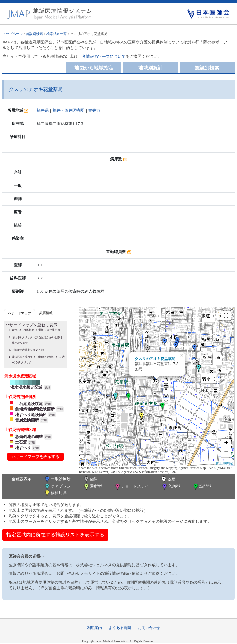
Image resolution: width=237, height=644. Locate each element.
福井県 (43, 110)
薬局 (168, 480)
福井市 (94, 110)
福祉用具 (55, 493)
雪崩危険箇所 (27, 420)
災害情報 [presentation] (46, 313)
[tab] (19, 313)
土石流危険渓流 (29, 404)
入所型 (171, 487)
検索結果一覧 (57, 34)
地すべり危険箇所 (31, 415)
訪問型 (202, 487)
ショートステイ (131, 487)
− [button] (226, 453)
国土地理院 (224, 463)
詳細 (47, 388)
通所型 (92, 487)
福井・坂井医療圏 (69, 110)
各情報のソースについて (104, 56)
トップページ (13, 34)
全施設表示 (22, 479)
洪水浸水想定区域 (26, 387)
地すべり (23, 448)
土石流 (21, 442)
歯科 (90, 479)
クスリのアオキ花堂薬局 (155, 359)
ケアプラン (57, 487)
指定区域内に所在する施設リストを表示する (55, 535)
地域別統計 (150, 68)
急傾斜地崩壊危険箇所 (35, 409)
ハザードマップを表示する (35, 457)
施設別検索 (34, 34)
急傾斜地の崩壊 (29, 437)
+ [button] (226, 444)
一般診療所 (57, 479)
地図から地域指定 (94, 68)
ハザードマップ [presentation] (19, 313)
